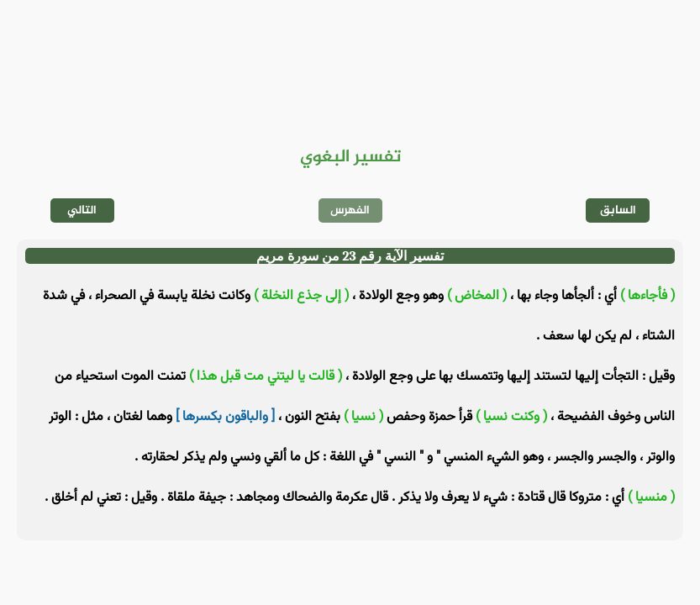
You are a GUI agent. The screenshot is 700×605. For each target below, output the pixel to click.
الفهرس (350, 210)
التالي (82, 210)
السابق (618, 210)
